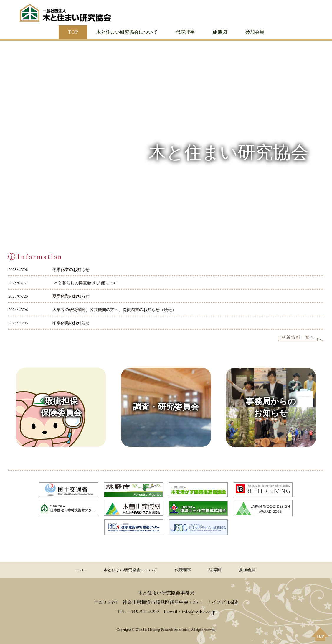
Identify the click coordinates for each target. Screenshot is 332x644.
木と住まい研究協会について (127, 32)
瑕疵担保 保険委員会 (61, 407)
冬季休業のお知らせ (71, 270)
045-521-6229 (145, 612)
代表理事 (185, 32)
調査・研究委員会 (166, 407)
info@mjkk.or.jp (199, 612)
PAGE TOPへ (320, 634)
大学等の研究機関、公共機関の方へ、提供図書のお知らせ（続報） (114, 310)
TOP (73, 32)
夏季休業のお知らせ (71, 296)
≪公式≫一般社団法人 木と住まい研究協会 (65, 13)
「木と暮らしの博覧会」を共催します (85, 283)
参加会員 (255, 32)
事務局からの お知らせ (271, 407)
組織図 (220, 32)
